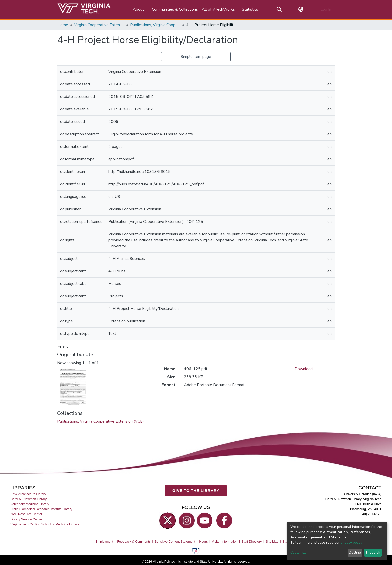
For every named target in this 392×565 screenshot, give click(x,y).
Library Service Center (26, 519)
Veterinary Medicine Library (30, 504)
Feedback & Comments (134, 541)
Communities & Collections (175, 9)
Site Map (272, 541)
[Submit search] (279, 9)
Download (304, 369)
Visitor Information (225, 541)
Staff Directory (252, 541)
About (139, 9)
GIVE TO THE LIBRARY (196, 490)
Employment (104, 541)
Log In (326, 9)
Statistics (250, 9)
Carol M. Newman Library (29, 499)
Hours (203, 541)
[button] (301, 9)
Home (63, 25)
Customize (299, 552)
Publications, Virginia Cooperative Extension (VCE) (155, 25)
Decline (355, 552)
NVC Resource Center (26, 514)
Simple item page (196, 57)
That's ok (373, 552)
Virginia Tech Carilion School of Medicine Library (45, 524)
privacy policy (351, 542)
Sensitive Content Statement (175, 541)
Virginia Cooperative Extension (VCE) (99, 25)
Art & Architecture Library (28, 494)
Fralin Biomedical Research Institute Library (41, 509)
